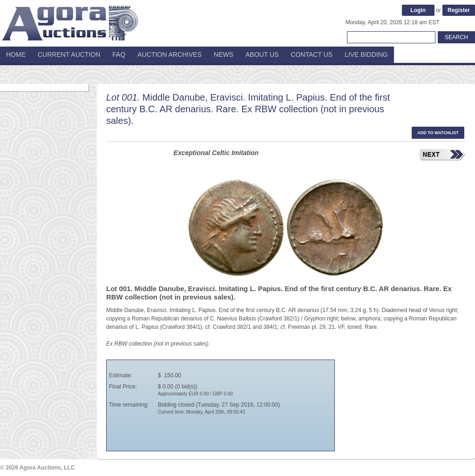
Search (456, 37)
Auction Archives (170, 54)
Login (418, 10)
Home (16, 54)
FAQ (119, 54)
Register (459, 10)
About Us (262, 54)
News (224, 54)
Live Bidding (366, 54)
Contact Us (312, 54)
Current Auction (69, 54)
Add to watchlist (438, 133)
